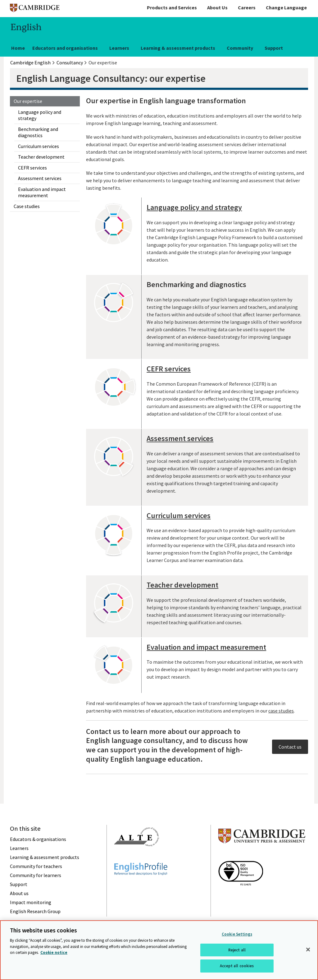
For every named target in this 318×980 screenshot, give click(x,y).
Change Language (286, 7)
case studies (281, 711)
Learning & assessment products (178, 48)
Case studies (27, 206)
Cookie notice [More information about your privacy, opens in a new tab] (54, 952)
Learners (119, 48)
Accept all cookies (237, 966)
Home (18, 48)
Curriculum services (39, 146)
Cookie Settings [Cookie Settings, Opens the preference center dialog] (237, 934)
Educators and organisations (65, 48)
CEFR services (32, 168)
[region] (159, 950)
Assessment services (40, 178)
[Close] (308, 950)
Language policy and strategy (40, 115)
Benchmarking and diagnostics (38, 132)
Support (274, 48)
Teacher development (41, 157)
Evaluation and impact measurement (42, 192)
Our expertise (28, 101)
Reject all (237, 950)
